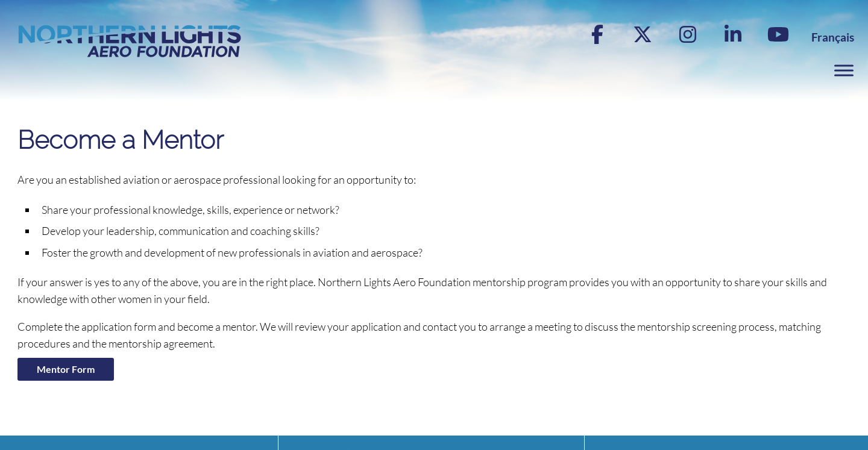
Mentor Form (66, 369)
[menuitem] (833, 37)
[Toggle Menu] (844, 71)
